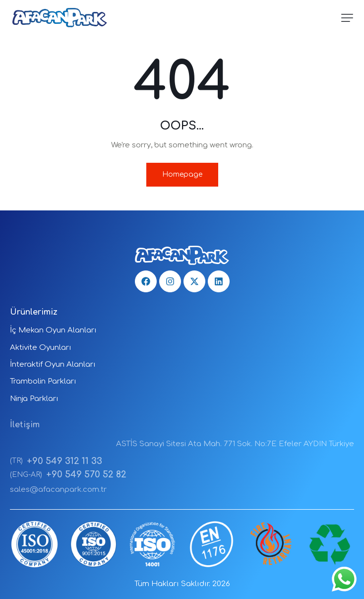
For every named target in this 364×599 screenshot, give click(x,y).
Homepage (182, 174)
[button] (347, 18)
